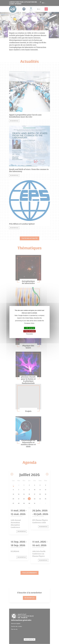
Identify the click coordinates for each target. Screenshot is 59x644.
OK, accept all (29, 328)
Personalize (30, 334)
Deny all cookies (30, 331)
